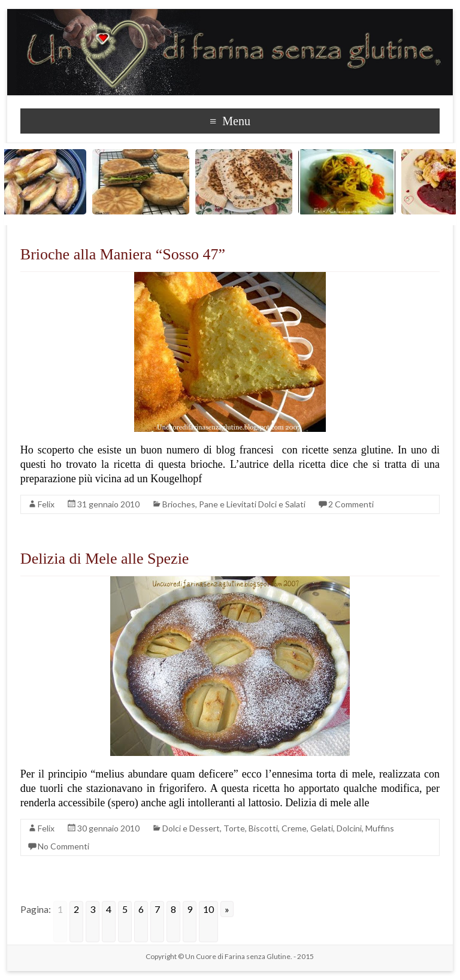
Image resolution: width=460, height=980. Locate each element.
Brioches (179, 504)
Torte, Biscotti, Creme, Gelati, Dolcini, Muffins (309, 828)
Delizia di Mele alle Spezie (105, 559)
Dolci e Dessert (191, 828)
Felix (46, 504)
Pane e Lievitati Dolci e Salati (252, 504)
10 (208, 909)
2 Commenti (351, 504)
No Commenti (63, 846)
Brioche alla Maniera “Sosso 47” (123, 254)
